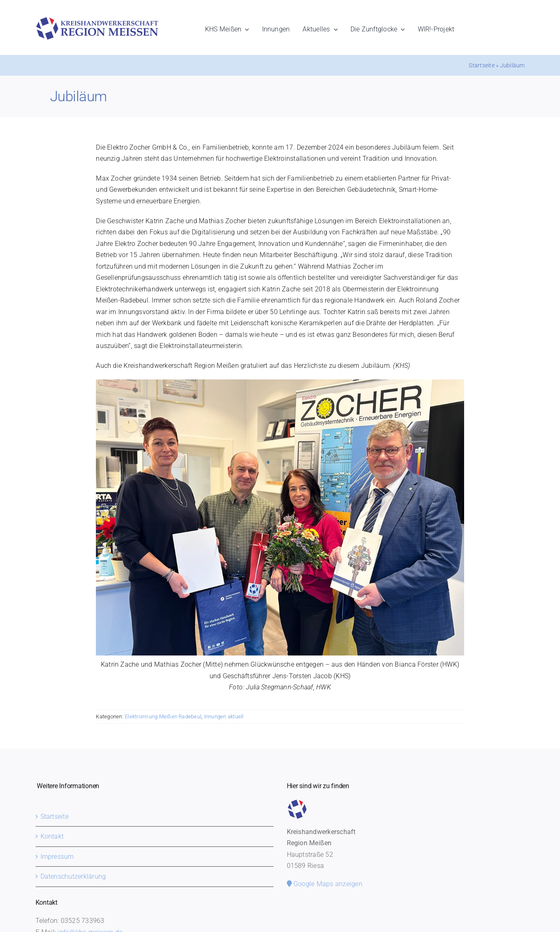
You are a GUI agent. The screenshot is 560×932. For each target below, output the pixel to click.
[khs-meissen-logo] (97, 20)
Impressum (57, 857)
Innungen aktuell (224, 716)
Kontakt (52, 836)
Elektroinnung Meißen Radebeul (163, 716)
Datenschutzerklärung (73, 876)
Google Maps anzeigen (325, 884)
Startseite (481, 65)
